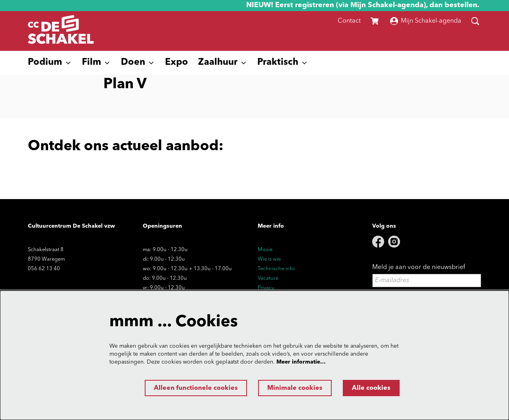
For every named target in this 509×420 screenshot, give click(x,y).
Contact (349, 21)
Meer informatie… (301, 362)
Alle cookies (371, 388)
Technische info (276, 269)
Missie (265, 250)
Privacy (266, 288)
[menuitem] (177, 63)
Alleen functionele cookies (196, 388)
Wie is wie (269, 259)
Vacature (268, 278)
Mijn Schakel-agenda (426, 21)
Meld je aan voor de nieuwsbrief (419, 267)
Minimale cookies (295, 388)
